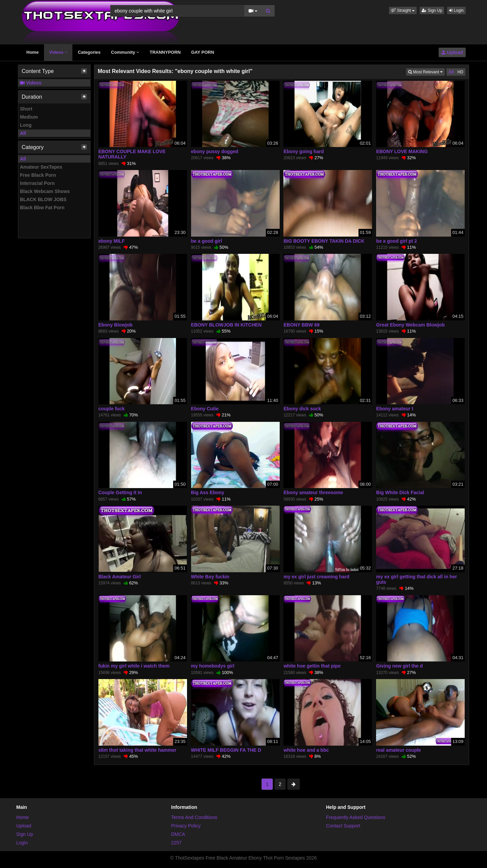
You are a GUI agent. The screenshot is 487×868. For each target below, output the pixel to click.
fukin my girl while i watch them (134, 666)
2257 (176, 843)
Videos (58, 52)
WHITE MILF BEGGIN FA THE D (226, 750)
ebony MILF (112, 241)
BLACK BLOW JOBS (43, 199)
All (23, 133)
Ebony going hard (304, 151)
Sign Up (432, 10)
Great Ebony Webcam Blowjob (410, 325)
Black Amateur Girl (120, 577)
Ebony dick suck (302, 409)
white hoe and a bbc (306, 750)
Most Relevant (426, 71)
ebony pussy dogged (215, 151)
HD (460, 72)
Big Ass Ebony (208, 492)
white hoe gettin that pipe (312, 666)
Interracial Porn (37, 183)
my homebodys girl (213, 666)
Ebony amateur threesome (313, 492)
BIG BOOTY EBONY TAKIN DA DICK (324, 241)
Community (125, 52)
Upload (452, 52)
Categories (89, 52)
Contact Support (343, 826)
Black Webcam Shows (45, 191)
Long (26, 125)
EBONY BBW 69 (301, 325)
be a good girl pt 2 (397, 241)
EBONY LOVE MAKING (402, 151)
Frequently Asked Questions (356, 817)
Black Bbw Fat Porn (42, 208)
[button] (403, 10)
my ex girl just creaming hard (316, 577)
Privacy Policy (186, 826)
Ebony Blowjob (115, 325)
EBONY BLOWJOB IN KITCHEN (226, 325)
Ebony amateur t (395, 409)
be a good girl (207, 241)
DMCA (178, 834)
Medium (29, 117)
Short (26, 109)
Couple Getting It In (120, 492)
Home (32, 52)
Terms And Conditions (194, 817)
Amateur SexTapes (41, 167)
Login (456, 10)
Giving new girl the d (399, 666)
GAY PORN (203, 52)
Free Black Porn (38, 175)
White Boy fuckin (210, 577)
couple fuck (112, 409)
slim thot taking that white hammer (137, 750)
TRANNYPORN (165, 52)
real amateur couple (398, 750)
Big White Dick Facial (400, 492)
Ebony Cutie (205, 409)
